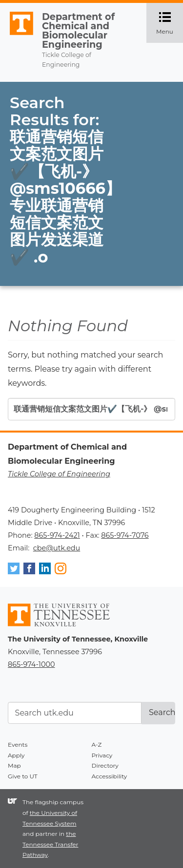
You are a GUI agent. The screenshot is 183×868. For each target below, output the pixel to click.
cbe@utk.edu (57, 548)
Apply (16, 755)
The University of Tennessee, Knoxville (17, 35)
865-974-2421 (57, 535)
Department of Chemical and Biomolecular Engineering (78, 31)
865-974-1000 (31, 664)
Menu (170, 23)
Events (18, 745)
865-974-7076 (125, 535)
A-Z (97, 745)
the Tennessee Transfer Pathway (50, 844)
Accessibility (110, 776)
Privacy (102, 755)
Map (14, 765)
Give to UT (23, 776)
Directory (105, 765)
